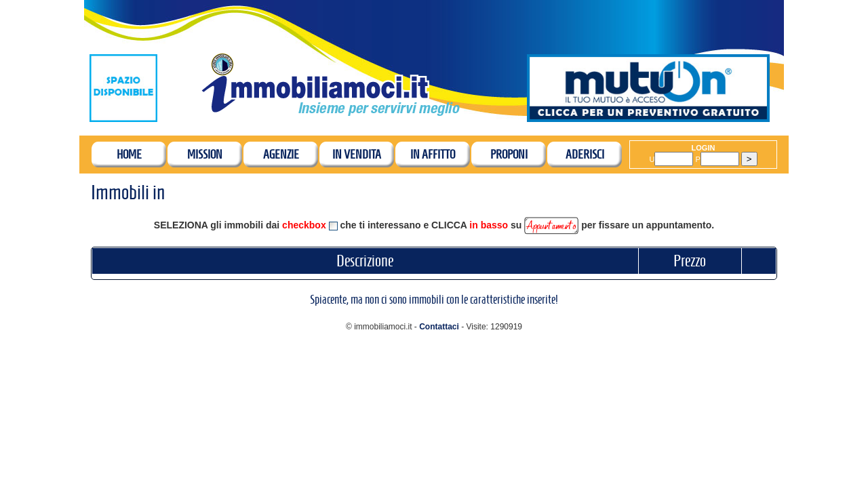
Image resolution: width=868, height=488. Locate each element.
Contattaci (439, 327)
